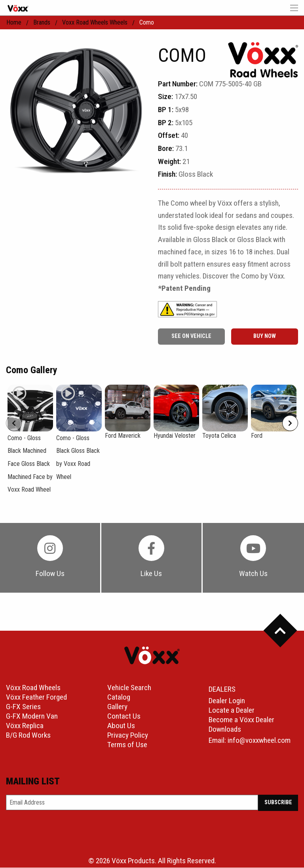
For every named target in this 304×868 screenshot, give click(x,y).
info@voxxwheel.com (259, 741)
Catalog (119, 698)
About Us (121, 726)
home (14, 22)
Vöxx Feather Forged (36, 698)
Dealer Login (227, 701)
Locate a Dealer (232, 711)
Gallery (117, 707)
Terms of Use (127, 745)
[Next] (290, 423)
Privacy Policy (128, 736)
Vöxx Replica (25, 726)
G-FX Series (23, 707)
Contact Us (124, 717)
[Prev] (14, 423)
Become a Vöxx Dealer (241, 720)
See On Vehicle (191, 336)
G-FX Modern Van (32, 717)
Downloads (225, 730)
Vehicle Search (129, 688)
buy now (265, 336)
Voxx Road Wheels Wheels (95, 22)
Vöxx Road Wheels (33, 688)
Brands (42, 22)
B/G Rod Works (28, 736)
